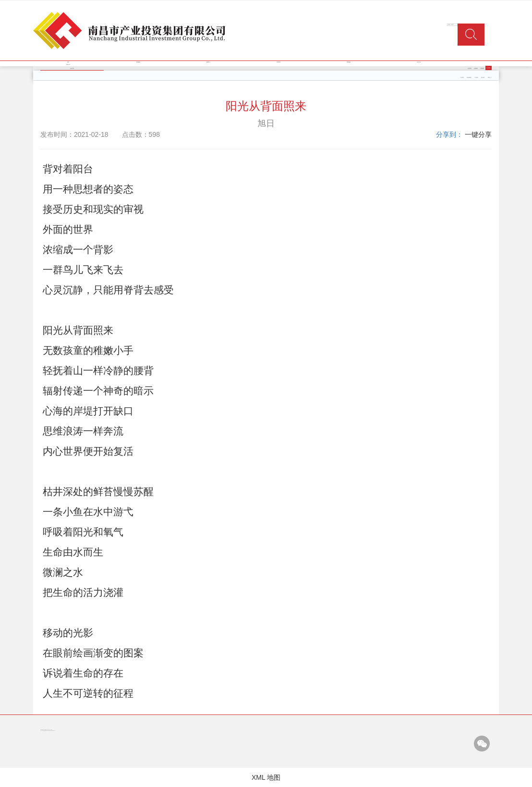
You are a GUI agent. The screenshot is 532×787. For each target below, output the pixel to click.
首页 (68, 62)
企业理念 (470, 68)
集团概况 (138, 62)
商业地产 (483, 78)
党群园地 (349, 62)
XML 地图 (266, 777)
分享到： (449, 134)
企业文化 (419, 62)
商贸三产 (490, 78)
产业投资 (462, 78)
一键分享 (478, 134)
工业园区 (476, 78)
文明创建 (482, 68)
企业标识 (476, 68)
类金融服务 (469, 78)
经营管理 (278, 62)
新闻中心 (208, 62)
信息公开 (68, 65)
